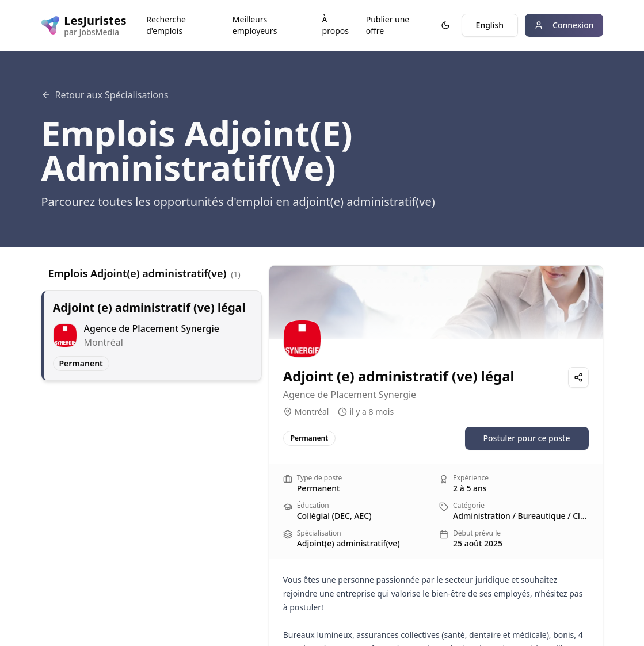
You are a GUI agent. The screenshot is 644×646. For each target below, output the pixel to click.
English (490, 25)
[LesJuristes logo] (83, 25)
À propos (336, 25)
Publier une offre (388, 25)
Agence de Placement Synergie (350, 395)
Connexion (564, 25)
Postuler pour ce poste (527, 438)
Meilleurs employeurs (255, 25)
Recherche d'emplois (166, 25)
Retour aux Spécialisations (105, 95)
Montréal (312, 412)
